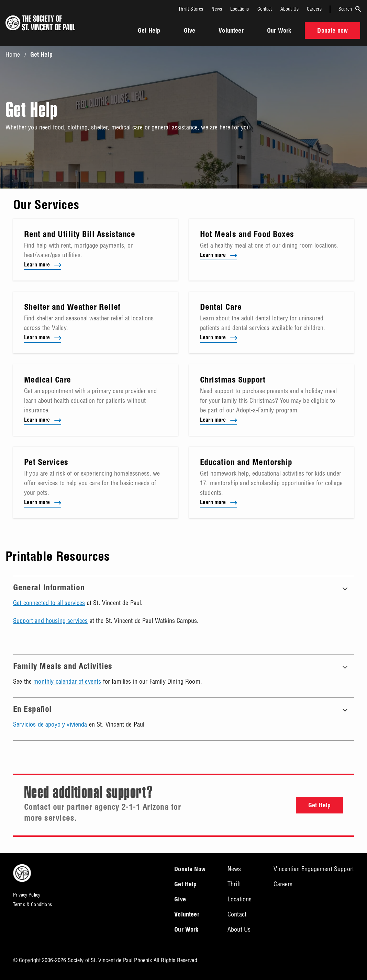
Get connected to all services (49, 603)
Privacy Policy (27, 895)
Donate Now (190, 870)
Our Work (279, 31)
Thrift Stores (191, 9)
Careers (314, 9)
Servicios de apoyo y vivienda (50, 724)
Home (13, 55)
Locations (240, 9)
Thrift (234, 884)
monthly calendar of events (67, 681)
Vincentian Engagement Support (314, 869)
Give (190, 31)
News (217, 9)
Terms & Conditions (32, 904)
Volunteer (231, 31)
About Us (290, 9)
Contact (265, 9)
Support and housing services (50, 621)
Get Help (149, 31)
